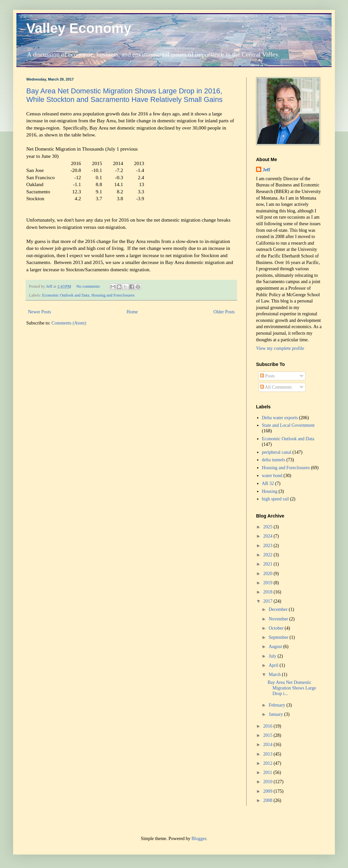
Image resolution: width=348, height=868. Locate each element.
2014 (269, 745)
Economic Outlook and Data (66, 295)
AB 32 (268, 483)
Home (132, 312)
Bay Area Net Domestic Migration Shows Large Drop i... (292, 688)
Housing (270, 491)
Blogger (199, 839)
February (277, 705)
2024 (269, 536)
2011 (268, 772)
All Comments (276, 387)
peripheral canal (277, 452)
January (276, 714)
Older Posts (224, 312)
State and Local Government (288, 425)
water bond (272, 476)
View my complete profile (280, 348)
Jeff (266, 170)
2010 (269, 782)
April (274, 665)
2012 (269, 763)
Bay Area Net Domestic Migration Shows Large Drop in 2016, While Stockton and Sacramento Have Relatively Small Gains (124, 95)
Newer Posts (39, 312)
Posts (267, 376)
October (277, 628)
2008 (269, 800)
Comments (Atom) (69, 323)
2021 (269, 564)
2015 (269, 735)
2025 (269, 527)
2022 (269, 555)
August (276, 647)
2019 (269, 583)
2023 (269, 546)
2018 (269, 592)
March (275, 675)
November (279, 619)
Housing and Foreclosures (113, 295)
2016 (269, 726)
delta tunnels (274, 460)
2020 (269, 574)
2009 (269, 791)
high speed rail (275, 499)
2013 (269, 754)
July (273, 656)
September (279, 637)
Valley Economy (79, 28)
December (279, 609)
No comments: (89, 286)
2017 (269, 601)
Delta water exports (280, 418)
